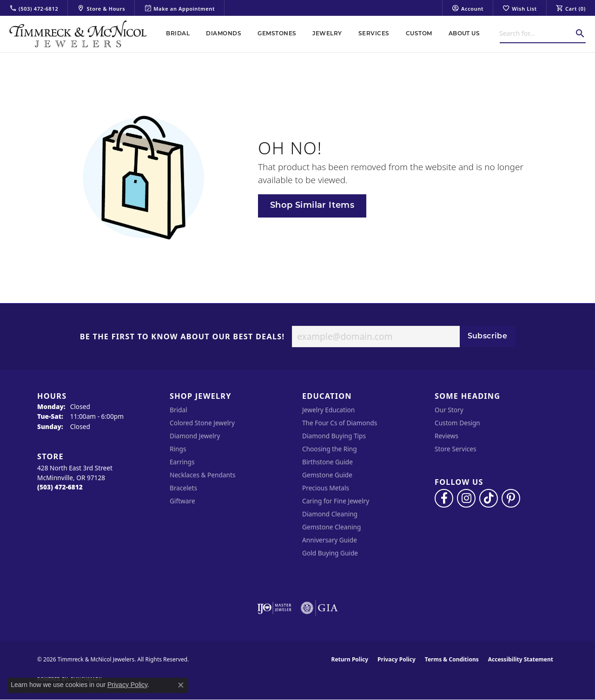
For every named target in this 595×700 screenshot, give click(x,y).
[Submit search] (580, 33)
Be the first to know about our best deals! (182, 337)
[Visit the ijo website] (274, 608)
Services (374, 34)
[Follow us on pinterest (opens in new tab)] (511, 498)
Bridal (178, 34)
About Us (464, 34)
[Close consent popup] (181, 685)
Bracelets (183, 488)
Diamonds (224, 34)
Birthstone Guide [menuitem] (327, 462)
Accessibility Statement (521, 659)
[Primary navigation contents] (323, 34)
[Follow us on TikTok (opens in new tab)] (489, 498)
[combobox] (537, 33)
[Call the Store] (60, 487)
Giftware (182, 501)
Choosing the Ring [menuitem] (330, 449)
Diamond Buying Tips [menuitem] (334, 436)
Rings (178, 449)
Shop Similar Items (312, 206)
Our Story (449, 410)
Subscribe (488, 337)
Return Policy (350, 659)
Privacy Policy (397, 659)
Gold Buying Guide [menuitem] (330, 553)
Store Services (456, 449)
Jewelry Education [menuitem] (328, 410)
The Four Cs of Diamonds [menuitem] (340, 423)
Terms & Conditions (452, 659)
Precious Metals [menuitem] (326, 488)
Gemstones (277, 34)
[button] (468, 8)
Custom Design (457, 423)
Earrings (182, 462)
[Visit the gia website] (319, 608)
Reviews (446, 436)
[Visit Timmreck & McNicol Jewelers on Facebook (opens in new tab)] (444, 498)
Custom (419, 34)
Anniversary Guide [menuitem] (330, 540)
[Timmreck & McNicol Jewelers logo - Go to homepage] (78, 34)
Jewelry (327, 34)
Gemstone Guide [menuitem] (327, 475)
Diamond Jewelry (195, 436)
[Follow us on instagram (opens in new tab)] (466, 498)
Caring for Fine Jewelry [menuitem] (336, 501)
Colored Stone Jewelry (202, 423)
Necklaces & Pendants (203, 475)
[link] (34, 8)
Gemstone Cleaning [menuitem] (331, 527)
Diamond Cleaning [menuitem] (330, 514)
